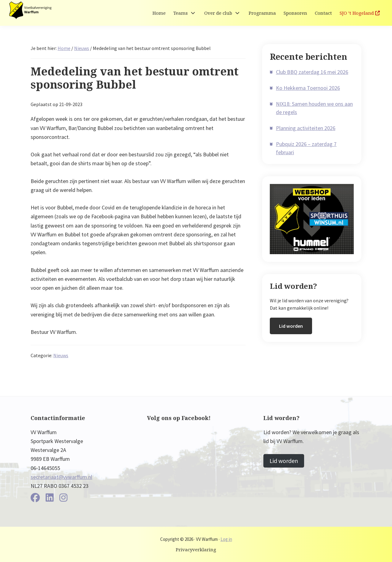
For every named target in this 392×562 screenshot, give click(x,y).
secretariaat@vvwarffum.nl (61, 477)
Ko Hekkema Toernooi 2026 (308, 88)
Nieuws (61, 355)
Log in (226, 539)
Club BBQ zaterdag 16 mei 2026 (312, 72)
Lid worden (291, 326)
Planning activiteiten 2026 (306, 128)
